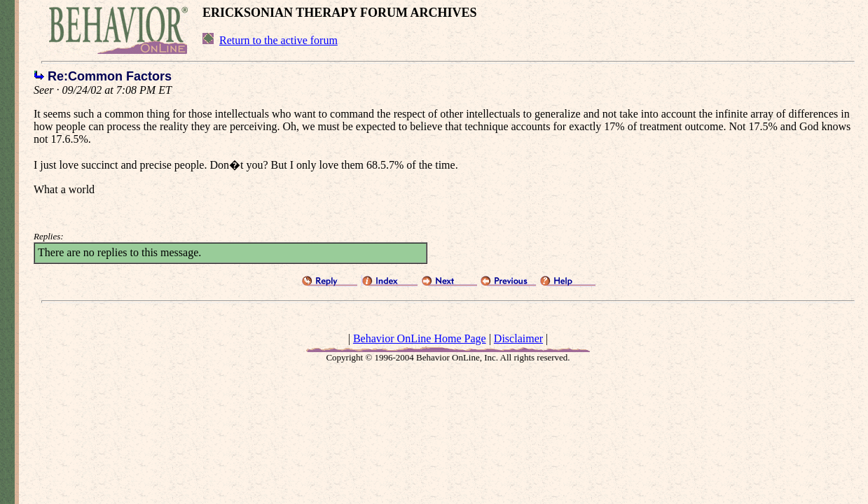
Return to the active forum (278, 40)
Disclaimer (518, 338)
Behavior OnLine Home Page (420, 338)
